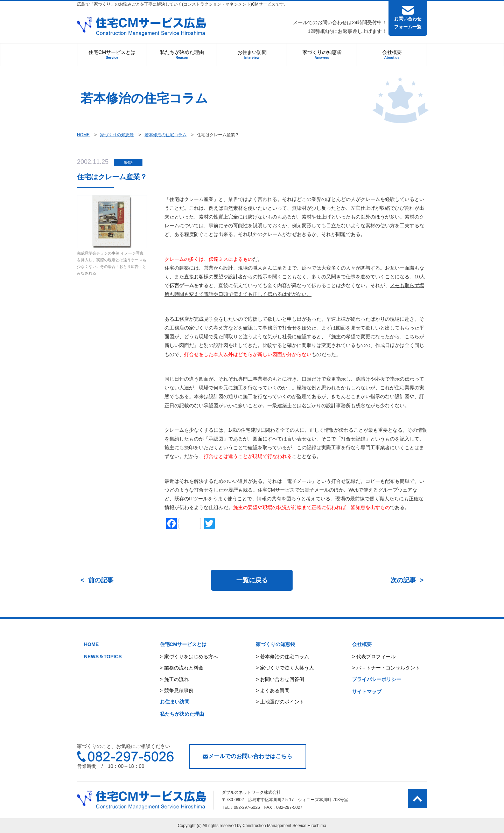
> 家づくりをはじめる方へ (189, 657)
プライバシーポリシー (377, 679)
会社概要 (392, 54)
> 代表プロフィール (374, 657)
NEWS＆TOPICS (103, 657)
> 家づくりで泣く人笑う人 (285, 668)
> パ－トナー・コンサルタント (386, 668)
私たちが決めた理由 (182, 54)
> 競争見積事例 (177, 690)
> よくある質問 (273, 690)
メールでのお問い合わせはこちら (247, 756)
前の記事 (101, 580)
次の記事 (403, 580)
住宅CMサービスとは (112, 54)
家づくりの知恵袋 (322, 54)
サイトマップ (367, 692)
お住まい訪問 (252, 54)
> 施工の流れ (174, 679)
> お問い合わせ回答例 (280, 679)
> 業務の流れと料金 (182, 668)
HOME (91, 644)
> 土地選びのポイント (280, 702)
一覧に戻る (252, 580)
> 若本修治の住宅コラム (282, 657)
